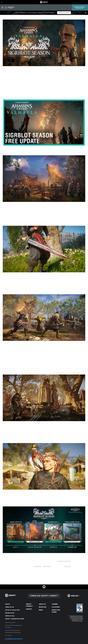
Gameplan (68, 566)
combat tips (37, 566)
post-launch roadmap (64, 561)
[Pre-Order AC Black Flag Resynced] (80, 7)
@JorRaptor (47, 566)
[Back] (4, 15)
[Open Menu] (2, 7)
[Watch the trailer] (64, 13)
